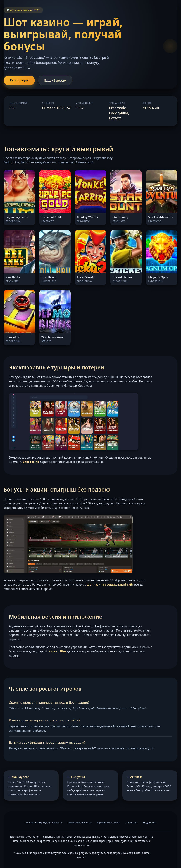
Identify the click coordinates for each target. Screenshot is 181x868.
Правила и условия (109, 822)
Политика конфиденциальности (43, 822)
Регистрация (19, 80)
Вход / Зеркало (55, 80)
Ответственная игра (80, 822)
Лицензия (131, 822)
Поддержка (150, 822)
